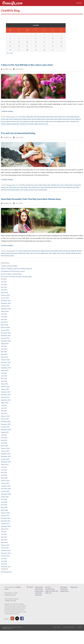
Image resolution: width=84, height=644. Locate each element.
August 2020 (5, 432)
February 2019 (5, 481)
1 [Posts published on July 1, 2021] (36, 35)
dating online (30, 117)
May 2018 (4, 505)
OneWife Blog (10, 10)
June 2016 (4, 561)
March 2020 (5, 446)
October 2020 (5, 427)
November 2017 (6, 521)
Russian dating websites (39, 119)
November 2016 (6, 553)
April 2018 (4, 507)
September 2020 (6, 430)
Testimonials (64, 589)
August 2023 (5, 344)
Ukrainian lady (24, 124)
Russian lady (66, 119)
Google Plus (12, 618)
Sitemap (79, 627)
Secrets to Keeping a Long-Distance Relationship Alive (17, 269)
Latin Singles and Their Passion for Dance (13, 271)
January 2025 (5, 298)
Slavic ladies (31, 121)
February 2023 (5, 360)
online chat (16, 187)
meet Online (9, 187)
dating (40, 185)
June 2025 (4, 284)
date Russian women (32, 185)
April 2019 (4, 475)
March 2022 (5, 384)
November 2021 (6, 395)
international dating (40, 117)
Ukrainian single (33, 124)
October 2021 (5, 397)
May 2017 (4, 537)
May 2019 (4, 473)
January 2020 (5, 451)
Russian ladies (58, 119)
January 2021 (5, 419)
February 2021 (5, 416)
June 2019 (4, 470)
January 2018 (5, 516)
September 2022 (6, 368)
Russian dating (13, 119)
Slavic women (66, 121)
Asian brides (39, 593)
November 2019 (6, 456)
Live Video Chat (50, 589)
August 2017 (5, 529)
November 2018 (6, 489)
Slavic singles (57, 121)
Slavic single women (47, 121)
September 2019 (6, 462)
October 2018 (5, 491)
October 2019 (5, 459)
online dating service (60, 117)
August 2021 (5, 403)
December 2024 (6, 301)
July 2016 (4, 559)
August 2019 (5, 464)
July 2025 (4, 282)
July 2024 (4, 314)
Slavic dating (23, 121)
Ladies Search (39, 589)
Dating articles (64, 591)
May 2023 (4, 352)
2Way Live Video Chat (52, 591)
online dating (50, 117)
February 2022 (5, 387)
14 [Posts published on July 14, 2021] (27, 42)
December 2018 (6, 486)
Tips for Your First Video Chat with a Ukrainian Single (16, 277)
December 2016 (6, 550)
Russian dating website (25, 119)
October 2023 (5, 338)
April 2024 (4, 322)
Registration (74, 587)
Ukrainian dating (6, 124)
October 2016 (5, 556)
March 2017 (5, 542)
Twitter (17, 618)
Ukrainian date (74, 121)
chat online (22, 117)
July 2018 (4, 499)
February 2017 (5, 545)
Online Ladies (39, 587)
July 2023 (4, 346)
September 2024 (6, 309)
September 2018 (6, 494)
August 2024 (5, 311)
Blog (30, 587)
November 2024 (6, 303)
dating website (69, 185)
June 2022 (4, 376)
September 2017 (6, 526)
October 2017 (5, 524)
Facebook (22, 618)
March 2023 (5, 357)
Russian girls (50, 119)
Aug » (11, 53)
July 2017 (4, 532)
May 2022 (4, 379)
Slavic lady (38, 121)
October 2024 (5, 306)
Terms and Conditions (69, 627)
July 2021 (4, 405)
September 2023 (6, 341)
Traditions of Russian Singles (9, 266)
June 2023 (4, 349)
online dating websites (73, 117)
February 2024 (5, 327)
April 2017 (4, 540)
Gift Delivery (64, 587)
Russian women (15, 121)
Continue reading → (8, 111)
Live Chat (48, 587)
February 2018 (5, 513)
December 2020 (6, 422)
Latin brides (38, 595)
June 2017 (4, 534)
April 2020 (4, 443)
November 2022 (6, 362)
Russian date (5, 119)
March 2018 (5, 510)
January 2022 (5, 389)
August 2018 (5, 497)
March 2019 (5, 478)
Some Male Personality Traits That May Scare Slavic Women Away (31, 199)
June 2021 (4, 408)
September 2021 (6, 400)
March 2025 (5, 293)
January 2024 (5, 330)
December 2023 (6, 333)
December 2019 (6, 454)
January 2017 (5, 548)
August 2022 (5, 370)
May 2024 (4, 319)
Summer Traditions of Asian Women (12, 274)
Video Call (48, 593)
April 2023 (4, 354)
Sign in (79, 3)
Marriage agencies (11, 117)
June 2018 (4, 502)
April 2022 (4, 381)
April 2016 (4, 564)
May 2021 (4, 411)
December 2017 (6, 518)
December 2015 (6, 567)
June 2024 (4, 317)
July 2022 (4, 373)
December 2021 (6, 392)
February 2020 (5, 448)
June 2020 (4, 438)
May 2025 (4, 287)
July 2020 (4, 435)
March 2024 (5, 325)
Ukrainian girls (15, 124)
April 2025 (4, 290)
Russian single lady (75, 119)
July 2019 (4, 467)
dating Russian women (57, 185)
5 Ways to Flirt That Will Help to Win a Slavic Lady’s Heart (27, 65)
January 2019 (5, 483)
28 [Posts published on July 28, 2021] (27, 50)
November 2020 (6, 424)
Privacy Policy (57, 627)
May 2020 (4, 440)
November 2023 (6, 336)
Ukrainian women (43, 124)
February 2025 (5, 295)
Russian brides (39, 591)
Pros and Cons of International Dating (18, 133)
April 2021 (4, 413)
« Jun (7, 53)
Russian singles (5, 121)
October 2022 (5, 365)
